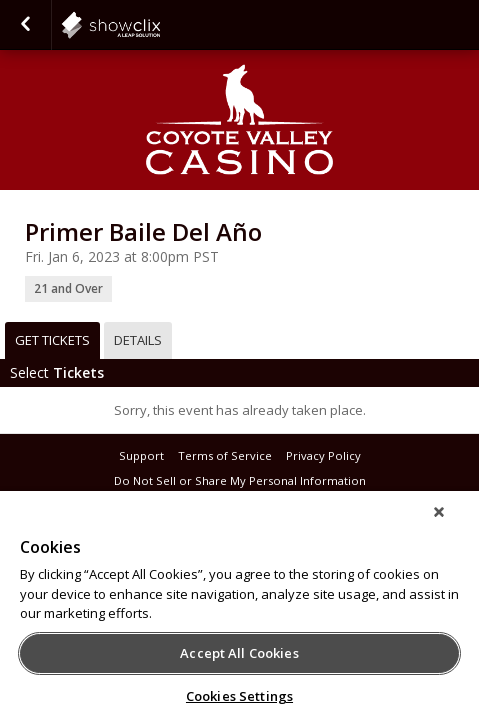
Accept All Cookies (239, 653)
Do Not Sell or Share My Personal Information (240, 480)
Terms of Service (225, 455)
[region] (239, 612)
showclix (160, 25)
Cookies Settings (239, 696)
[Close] (453, 525)
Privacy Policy (323, 455)
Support (141, 455)
